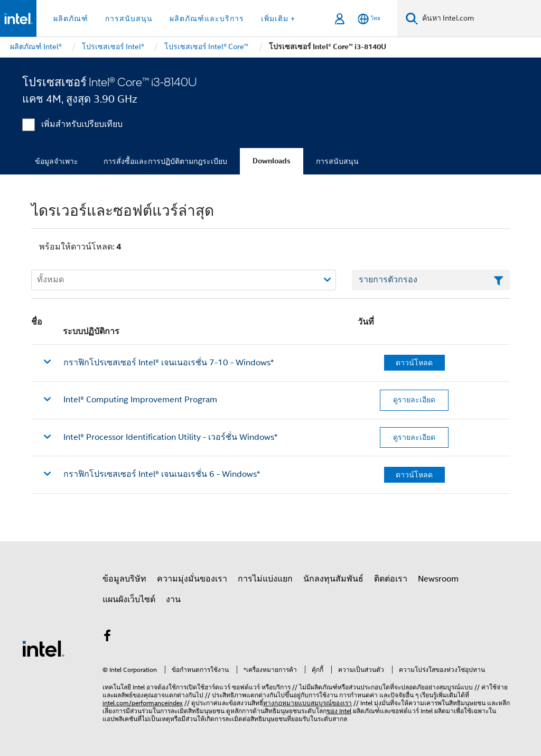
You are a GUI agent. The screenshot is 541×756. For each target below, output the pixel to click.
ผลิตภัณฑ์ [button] (71, 19)
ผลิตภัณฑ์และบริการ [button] (207, 19)
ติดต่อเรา (391, 579)
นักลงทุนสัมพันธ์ (333, 579)
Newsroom (438, 579)
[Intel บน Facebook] (107, 638)
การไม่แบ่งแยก (265, 579)
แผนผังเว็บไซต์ (129, 600)
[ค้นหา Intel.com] (479, 19)
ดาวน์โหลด (414, 363)
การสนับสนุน (337, 161)
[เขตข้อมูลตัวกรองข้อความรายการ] (431, 280)
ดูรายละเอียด (414, 400)
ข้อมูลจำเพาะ (57, 161)
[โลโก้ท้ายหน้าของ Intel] (43, 648)
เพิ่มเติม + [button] (278, 19)
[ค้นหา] (412, 18)
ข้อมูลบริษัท (124, 579)
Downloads (272, 161)
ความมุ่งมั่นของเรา (192, 579)
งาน (173, 600)
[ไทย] (369, 19)
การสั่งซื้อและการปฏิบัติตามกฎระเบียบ (165, 161)
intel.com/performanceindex (143, 703)
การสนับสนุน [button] (129, 19)
